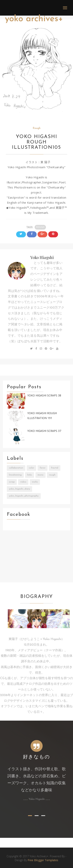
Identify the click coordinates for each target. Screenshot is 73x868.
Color (31, 468)
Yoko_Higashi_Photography (24, 496)
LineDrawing (15, 475)
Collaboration (16, 468)
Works (35, 482)
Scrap (12, 482)
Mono (40, 475)
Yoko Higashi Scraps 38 (44, 395)
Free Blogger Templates (43, 860)
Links (30, 475)
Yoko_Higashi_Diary (19, 489)
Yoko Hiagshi (42, 257)
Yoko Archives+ (34, 19)
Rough (37, 128)
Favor (43, 468)
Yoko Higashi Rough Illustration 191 (42, 416)
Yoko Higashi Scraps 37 (44, 431)
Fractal (55, 468)
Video (23, 482)
